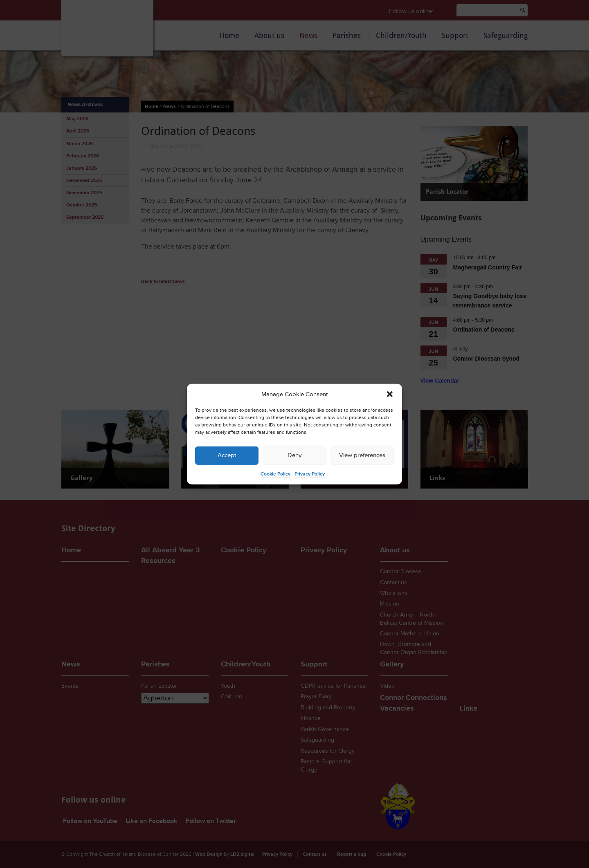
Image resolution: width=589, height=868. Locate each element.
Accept (227, 455)
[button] (390, 394)
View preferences (362, 455)
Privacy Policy (310, 474)
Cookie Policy (275, 474)
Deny (294, 455)
